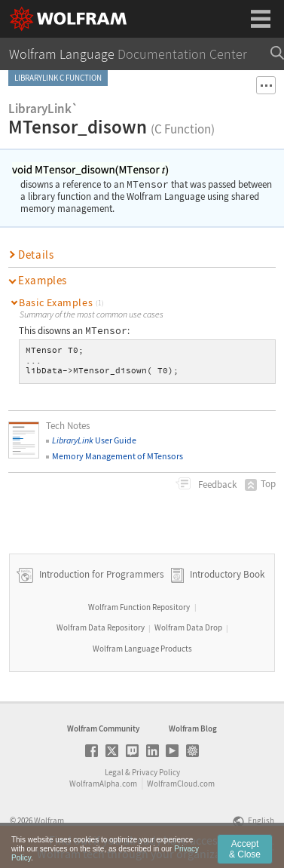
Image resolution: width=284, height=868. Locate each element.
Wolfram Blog (193, 728)
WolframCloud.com (181, 784)
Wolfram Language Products (142, 649)
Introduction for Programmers (100, 574)
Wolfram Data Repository (101, 627)
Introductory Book (227, 574)
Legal (114, 772)
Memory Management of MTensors (118, 456)
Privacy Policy (156, 772)
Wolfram (49, 820)
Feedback (216, 485)
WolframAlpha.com (103, 784)
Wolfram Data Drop (188, 627)
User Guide (94, 440)
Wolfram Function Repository (139, 607)
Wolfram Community (103, 728)
